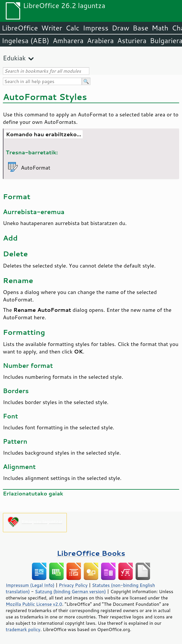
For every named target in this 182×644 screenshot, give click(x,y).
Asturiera (132, 41)
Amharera (68, 41)
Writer (52, 28)
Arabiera (100, 41)
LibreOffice (20, 28)
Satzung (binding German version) (70, 591)
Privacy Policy (73, 585)
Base (141, 28)
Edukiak (14, 58)
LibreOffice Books (91, 553)
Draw (120, 28)
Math (160, 28)
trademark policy (23, 629)
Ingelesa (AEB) (25, 41)
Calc (73, 28)
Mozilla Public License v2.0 (34, 604)
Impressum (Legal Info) (30, 585)
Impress (96, 28)
